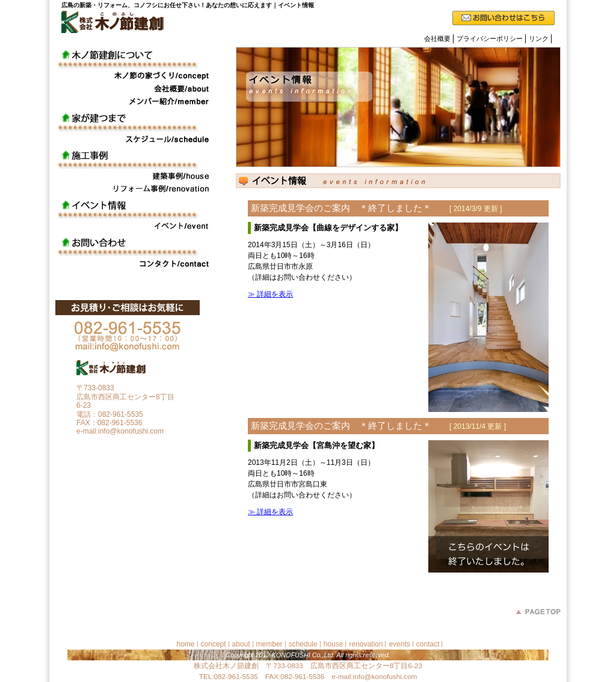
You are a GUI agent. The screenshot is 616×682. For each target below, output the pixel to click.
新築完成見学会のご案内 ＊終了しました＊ (376, 208)
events (399, 644)
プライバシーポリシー (490, 38)
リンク (539, 38)
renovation (366, 644)
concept (214, 644)
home (186, 644)
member (269, 644)
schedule (303, 644)
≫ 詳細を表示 (270, 294)
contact (428, 644)
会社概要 (437, 38)
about (241, 644)
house (334, 644)
